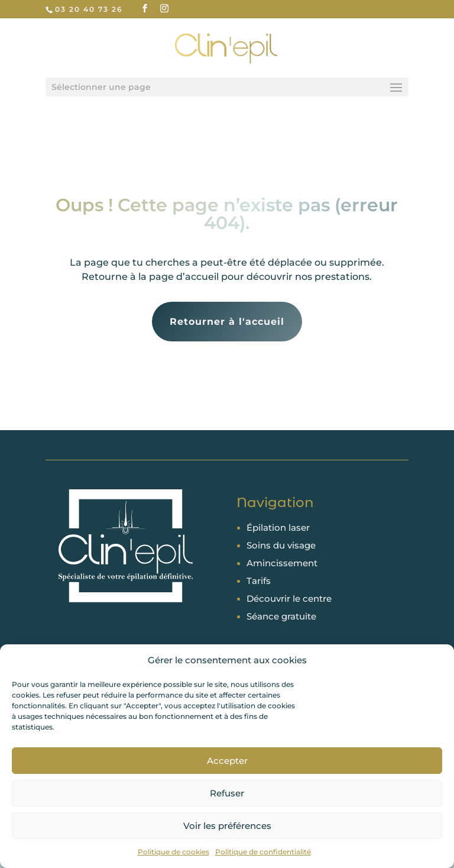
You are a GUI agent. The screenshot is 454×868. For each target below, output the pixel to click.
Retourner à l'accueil (227, 322)
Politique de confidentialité (263, 852)
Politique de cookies (174, 852)
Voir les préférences (227, 826)
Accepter (227, 761)
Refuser (227, 793)
